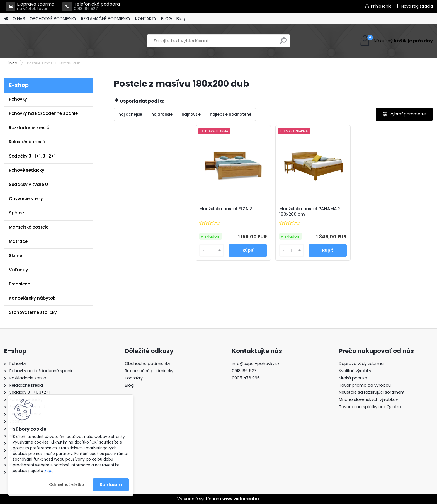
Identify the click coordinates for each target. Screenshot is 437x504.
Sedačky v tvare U (28, 184)
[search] (283, 43)
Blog (181, 19)
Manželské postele (29, 227)
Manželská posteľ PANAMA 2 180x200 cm (310, 212)
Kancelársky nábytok (32, 298)
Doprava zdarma (30, 7)
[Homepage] (6, 19)
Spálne (16, 213)
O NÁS (19, 19)
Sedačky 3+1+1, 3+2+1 (32, 156)
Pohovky (18, 99)
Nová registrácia (417, 6)
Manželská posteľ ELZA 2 (226, 209)
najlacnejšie (130, 114)
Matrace (18, 241)
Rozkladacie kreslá (29, 128)
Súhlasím (111, 485)
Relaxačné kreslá (27, 142)
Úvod (13, 63)
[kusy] (212, 250)
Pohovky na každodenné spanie (43, 113)
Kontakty (134, 378)
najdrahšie (162, 114)
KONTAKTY (146, 19)
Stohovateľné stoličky (33, 312)
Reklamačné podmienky (149, 371)
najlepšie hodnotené (231, 114)
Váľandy (19, 270)
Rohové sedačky (27, 170)
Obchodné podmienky (148, 364)
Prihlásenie (381, 6)
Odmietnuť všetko (66, 485)
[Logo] (43, 41)
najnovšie (191, 114)
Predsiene (20, 284)
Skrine (15, 255)
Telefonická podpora (91, 7)
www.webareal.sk (241, 499)
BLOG (167, 19)
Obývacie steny (26, 199)
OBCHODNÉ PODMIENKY (53, 19)
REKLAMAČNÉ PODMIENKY (106, 19)
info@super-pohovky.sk (256, 364)
